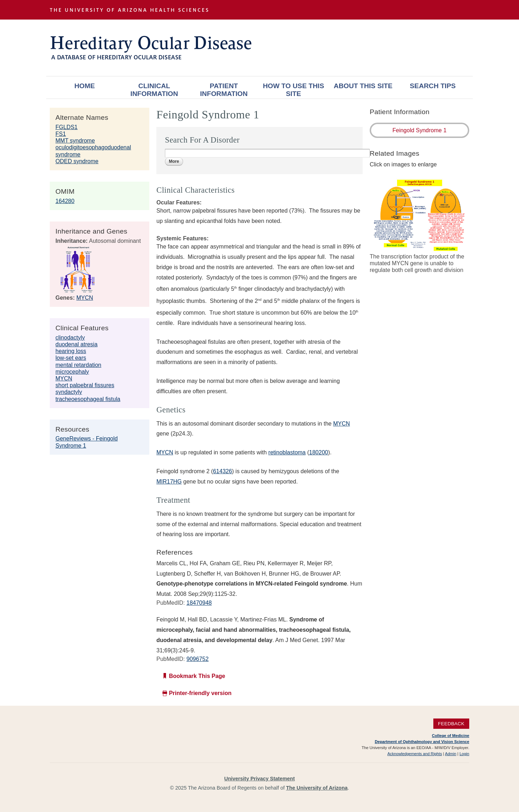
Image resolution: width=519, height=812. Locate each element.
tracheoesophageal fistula (88, 399)
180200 (319, 452)
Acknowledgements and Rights (415, 754)
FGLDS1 (66, 127)
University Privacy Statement (259, 779)
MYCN (85, 298)
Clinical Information (154, 90)
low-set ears (71, 358)
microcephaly (72, 372)
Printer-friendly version (200, 693)
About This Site (363, 86)
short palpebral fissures (85, 385)
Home (85, 86)
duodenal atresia (76, 344)
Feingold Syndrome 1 (419, 130)
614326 (222, 471)
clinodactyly (70, 338)
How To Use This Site (293, 90)
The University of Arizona (317, 788)
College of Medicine (451, 736)
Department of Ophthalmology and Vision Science (422, 742)
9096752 (197, 659)
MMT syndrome (75, 141)
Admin (451, 754)
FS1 (61, 134)
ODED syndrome (77, 161)
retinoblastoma (287, 452)
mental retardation (78, 365)
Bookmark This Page (197, 676)
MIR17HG (169, 482)
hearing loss (71, 351)
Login (464, 754)
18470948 (199, 603)
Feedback (451, 724)
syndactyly (69, 392)
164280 (65, 201)
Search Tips (433, 86)
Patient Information (224, 90)
